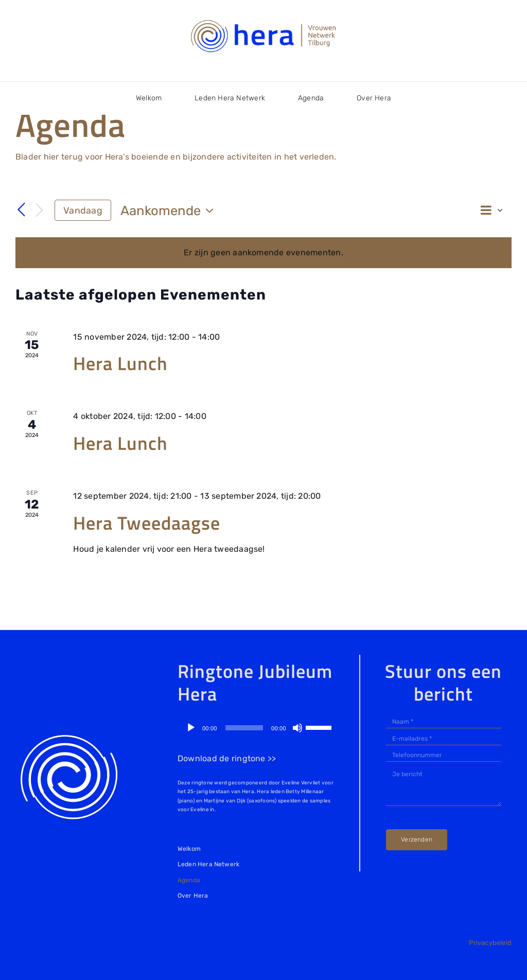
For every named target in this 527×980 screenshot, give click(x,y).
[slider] (244, 728)
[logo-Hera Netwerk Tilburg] (263, 20)
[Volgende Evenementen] (39, 211)
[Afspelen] (191, 728)
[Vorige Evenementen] (22, 210)
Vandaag (83, 210)
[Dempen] (297, 728)
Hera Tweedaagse (147, 523)
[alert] (263, 253)
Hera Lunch (120, 363)
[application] (259, 728)
